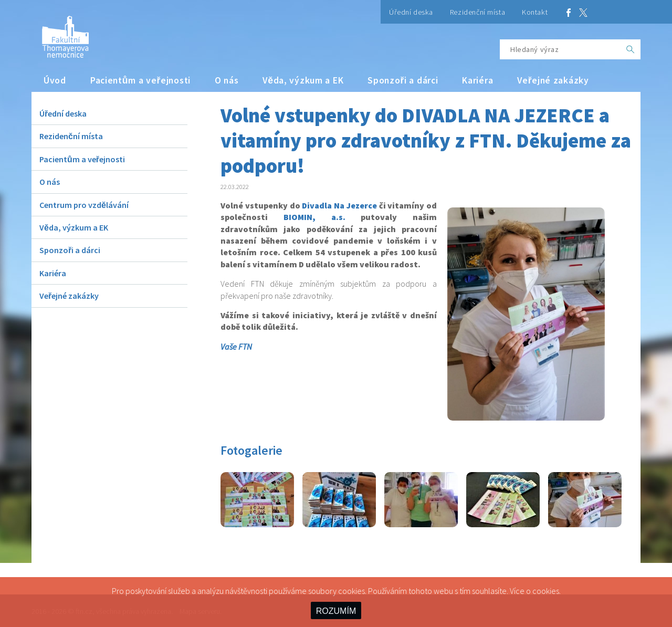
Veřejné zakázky (553, 80)
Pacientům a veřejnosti (140, 80)
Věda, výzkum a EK (303, 80)
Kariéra (477, 80)
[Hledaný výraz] (560, 49)
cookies (546, 591)
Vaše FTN (236, 347)
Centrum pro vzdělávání (84, 205)
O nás (227, 80)
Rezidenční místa (477, 12)
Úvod (55, 80)
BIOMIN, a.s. (314, 217)
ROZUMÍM (336, 611)
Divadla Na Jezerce (339, 205)
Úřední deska (411, 12)
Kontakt (535, 12)
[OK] (631, 49)
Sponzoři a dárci (403, 80)
